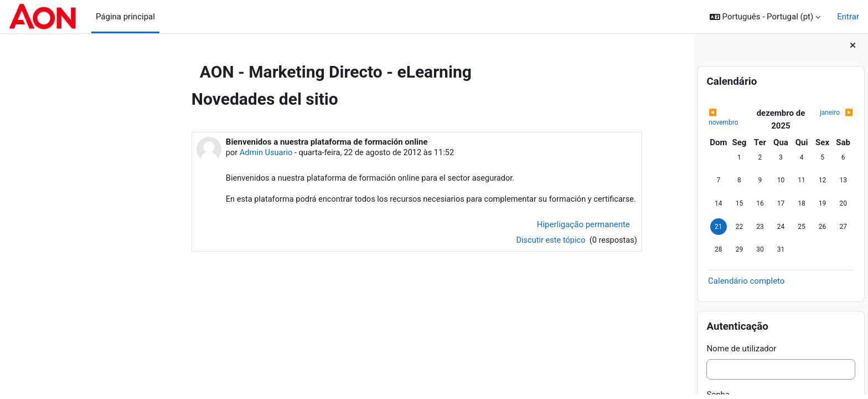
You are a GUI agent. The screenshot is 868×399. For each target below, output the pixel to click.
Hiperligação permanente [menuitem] (522, 238)
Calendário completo (746, 285)
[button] (765, 17)
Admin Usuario (206, 153)
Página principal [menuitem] (125, 17)
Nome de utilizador (741, 352)
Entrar (848, 17)
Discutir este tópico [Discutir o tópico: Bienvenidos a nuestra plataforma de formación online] (489, 254)
